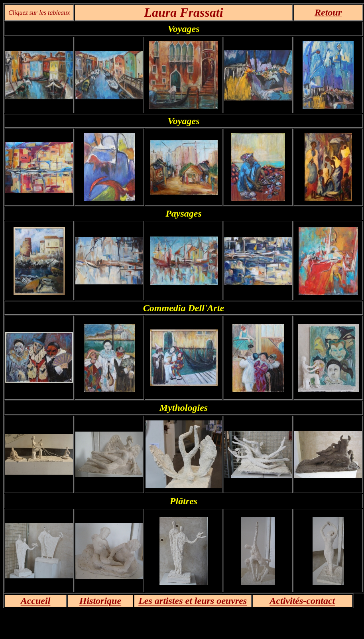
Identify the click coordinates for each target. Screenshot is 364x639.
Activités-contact (302, 601)
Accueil (36, 601)
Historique (100, 601)
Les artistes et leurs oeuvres (193, 601)
